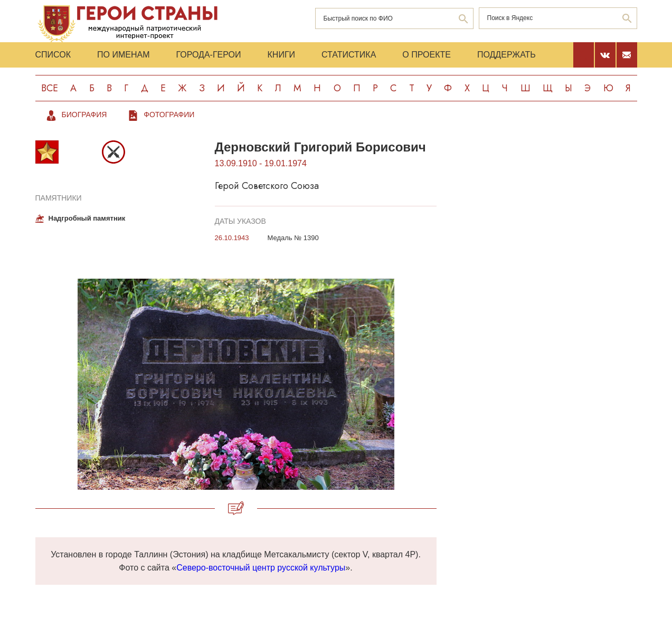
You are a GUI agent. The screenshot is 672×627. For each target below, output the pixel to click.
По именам (123, 55)
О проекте (427, 55)
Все (50, 88)
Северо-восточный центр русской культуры (261, 568)
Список (53, 55)
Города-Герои (208, 55)
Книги (282, 55)
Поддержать (507, 55)
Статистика (349, 55)
